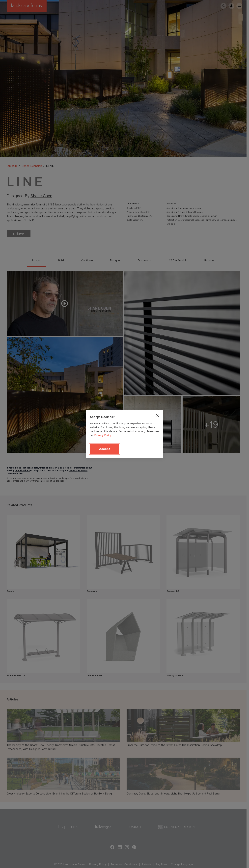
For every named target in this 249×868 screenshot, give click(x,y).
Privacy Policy (103, 435)
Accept (104, 449)
